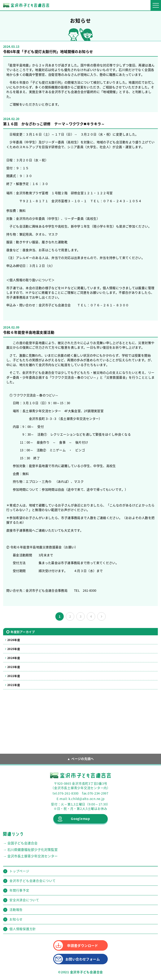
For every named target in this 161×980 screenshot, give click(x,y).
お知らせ (16, 919)
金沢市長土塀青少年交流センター (32, 856)
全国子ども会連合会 (22, 843)
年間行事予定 (19, 890)
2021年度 (14, 685)
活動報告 (16, 910)
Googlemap (80, 819)
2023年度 (14, 667)
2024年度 (14, 658)
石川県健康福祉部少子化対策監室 (32, 849)
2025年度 (14, 649)
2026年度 (14, 640)
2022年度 (14, 676)
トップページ (19, 871)
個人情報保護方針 (23, 929)
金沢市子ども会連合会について (33, 881)
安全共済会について (24, 900)
